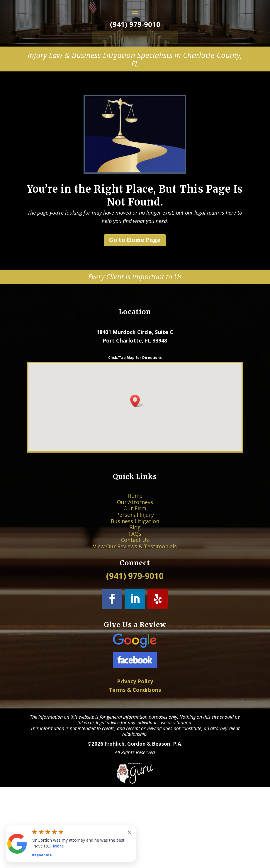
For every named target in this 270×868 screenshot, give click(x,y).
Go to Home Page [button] (135, 282)
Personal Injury (135, 599)
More (58, 846)
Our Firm (135, 595)
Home (135, 588)
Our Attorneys (135, 591)
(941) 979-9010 (135, 66)
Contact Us (135, 612)
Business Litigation (135, 602)
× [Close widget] (129, 832)
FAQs (135, 609)
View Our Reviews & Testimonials (135, 616)
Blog (135, 605)
